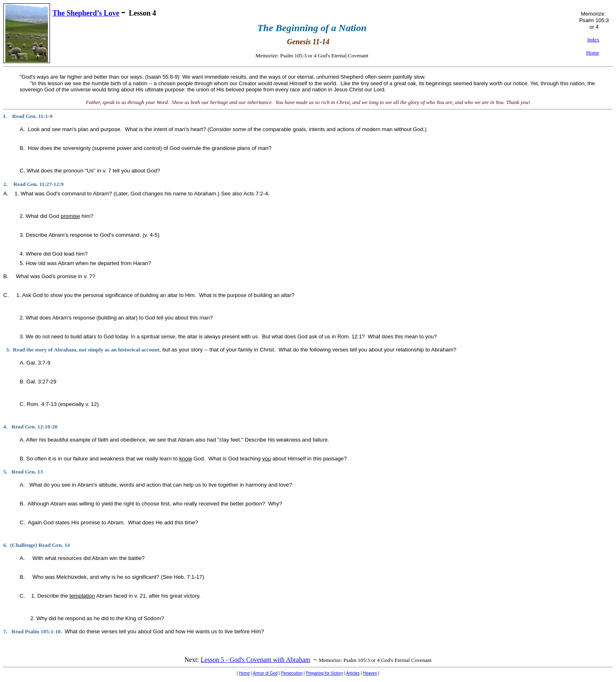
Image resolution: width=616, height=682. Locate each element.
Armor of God (265, 673)
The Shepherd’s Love (86, 13)
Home (244, 673)
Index (593, 40)
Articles (353, 673)
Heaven (370, 673)
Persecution (292, 673)
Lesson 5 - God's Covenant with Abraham (256, 660)
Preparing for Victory (325, 673)
